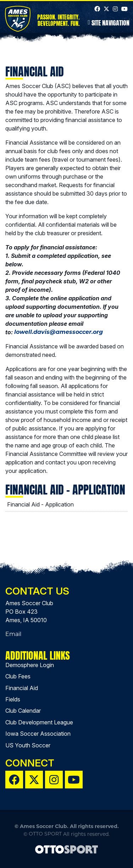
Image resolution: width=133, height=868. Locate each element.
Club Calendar (23, 711)
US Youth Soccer (28, 745)
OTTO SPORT (45, 834)
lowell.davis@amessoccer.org (59, 332)
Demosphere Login (30, 665)
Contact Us (37, 591)
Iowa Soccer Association (38, 734)
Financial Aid (22, 688)
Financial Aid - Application (40, 504)
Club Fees (18, 676)
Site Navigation (109, 22)
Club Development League (39, 722)
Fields (13, 699)
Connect (30, 763)
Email (13, 634)
